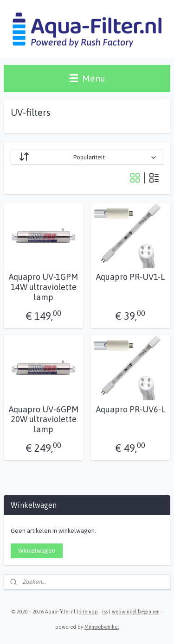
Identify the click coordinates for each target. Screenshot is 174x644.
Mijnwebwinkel (102, 627)
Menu (87, 78)
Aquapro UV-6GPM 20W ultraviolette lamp (44, 419)
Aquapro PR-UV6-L (131, 409)
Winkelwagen (37, 551)
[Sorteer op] (87, 157)
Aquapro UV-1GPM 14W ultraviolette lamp (43, 287)
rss (105, 612)
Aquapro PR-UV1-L (130, 277)
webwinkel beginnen (136, 612)
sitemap (89, 612)
